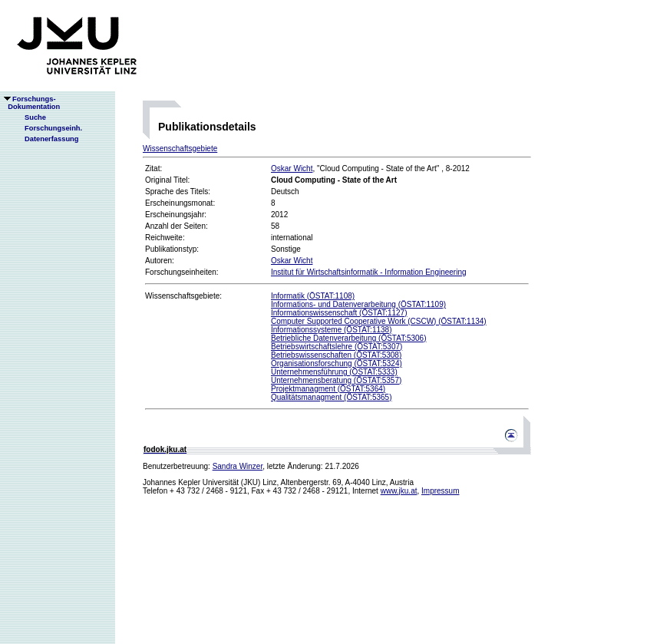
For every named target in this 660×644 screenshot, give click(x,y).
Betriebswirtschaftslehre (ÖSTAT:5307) (337, 347)
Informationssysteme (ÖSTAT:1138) (331, 330)
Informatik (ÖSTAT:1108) (313, 296)
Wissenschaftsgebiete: (183, 296)
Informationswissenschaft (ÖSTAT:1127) (339, 313)
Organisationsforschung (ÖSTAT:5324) (337, 363)
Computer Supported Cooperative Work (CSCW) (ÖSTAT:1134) (379, 321)
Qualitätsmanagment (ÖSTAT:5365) (331, 397)
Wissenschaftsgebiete (180, 149)
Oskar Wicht (292, 168)
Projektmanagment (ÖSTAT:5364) (328, 389)
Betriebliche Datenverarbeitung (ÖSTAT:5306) (349, 338)
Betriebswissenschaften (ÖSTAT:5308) (336, 355)
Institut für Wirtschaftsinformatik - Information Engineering (369, 272)
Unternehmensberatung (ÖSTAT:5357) (336, 380)
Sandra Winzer (238, 466)
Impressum (440, 491)
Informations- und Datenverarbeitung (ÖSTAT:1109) (358, 304)
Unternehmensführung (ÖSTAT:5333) (334, 372)
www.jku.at (399, 491)
